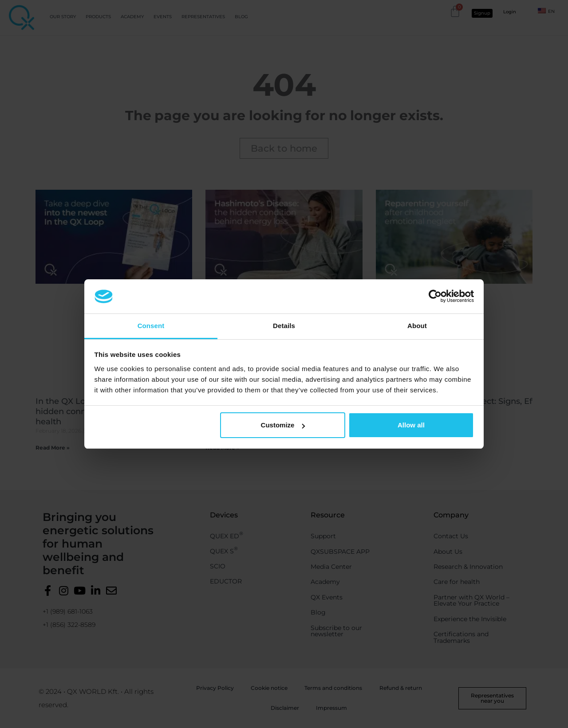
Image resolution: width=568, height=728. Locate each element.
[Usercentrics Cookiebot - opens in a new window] (435, 296)
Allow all (411, 425)
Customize (283, 425)
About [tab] (417, 326)
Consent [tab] (151, 326)
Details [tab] (284, 326)
